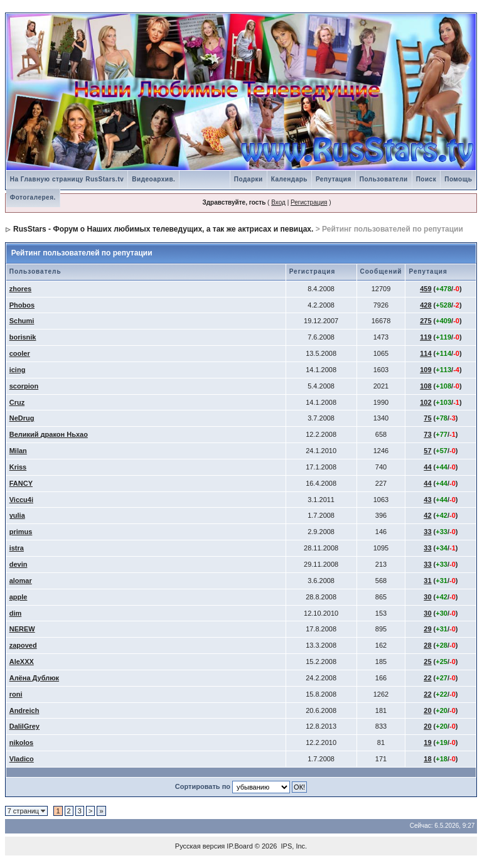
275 (426, 321)
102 (426, 402)
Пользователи (384, 179)
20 (427, 710)
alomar (21, 581)
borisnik (23, 337)
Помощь (458, 179)
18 (427, 759)
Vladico (22, 759)
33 (427, 532)
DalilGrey (24, 726)
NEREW (22, 629)
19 (427, 742)
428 (426, 305)
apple (19, 597)
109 (426, 370)
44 (427, 467)
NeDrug (22, 418)
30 (427, 597)
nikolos (22, 742)
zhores (20, 289)
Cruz (17, 402)
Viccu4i (21, 500)
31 (427, 581)
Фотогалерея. (33, 197)
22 (427, 678)
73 (427, 434)
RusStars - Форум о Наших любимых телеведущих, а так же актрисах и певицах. (163, 229)
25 (427, 662)
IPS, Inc (293, 846)
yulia (17, 515)
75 (427, 418)
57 (427, 451)
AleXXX (22, 662)
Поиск (426, 179)
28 (427, 645)
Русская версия (200, 846)
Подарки (249, 179)
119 (426, 337)
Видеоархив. (153, 179)
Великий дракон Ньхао (49, 434)
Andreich (24, 710)
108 (426, 386)
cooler (20, 353)
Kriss (18, 467)
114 (426, 353)
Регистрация (309, 202)
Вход (278, 202)
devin (19, 564)
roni (16, 694)
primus (21, 532)
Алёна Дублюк (34, 678)
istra (17, 548)
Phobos (22, 305)
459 (426, 289)
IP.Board (239, 846)
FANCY (21, 483)
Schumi (22, 321)
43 (427, 500)
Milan (18, 451)
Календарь (289, 179)
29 (427, 629)
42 (427, 515)
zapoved (23, 645)
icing (18, 370)
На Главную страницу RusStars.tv (67, 179)
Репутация (334, 179)
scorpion (24, 386)
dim (16, 613)
